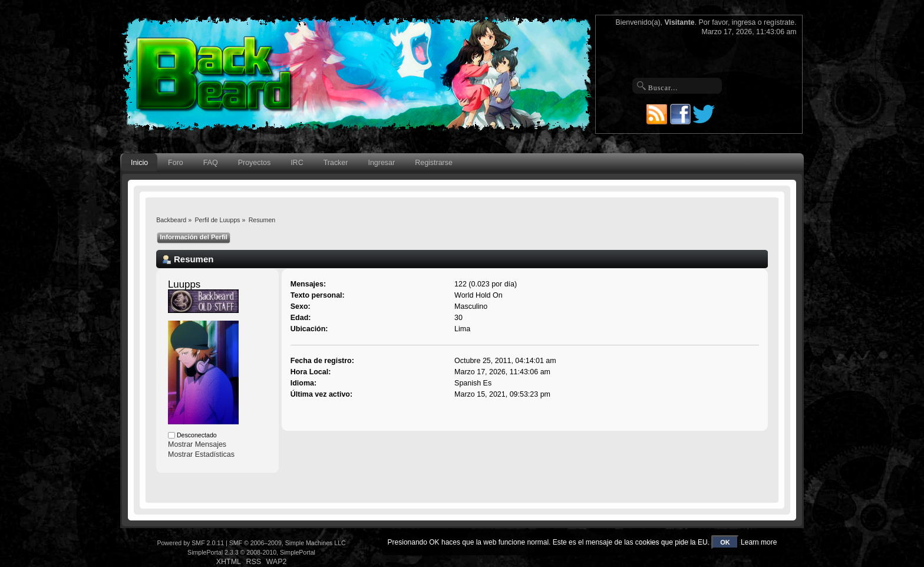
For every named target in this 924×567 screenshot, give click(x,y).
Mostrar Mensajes (197, 444)
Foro (176, 163)
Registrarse (434, 163)
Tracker (336, 163)
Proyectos (254, 163)
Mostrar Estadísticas (201, 454)
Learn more (759, 542)
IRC (297, 163)
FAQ (211, 163)
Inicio (139, 163)
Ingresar (381, 163)
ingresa (744, 22)
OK (725, 542)
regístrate (779, 22)
